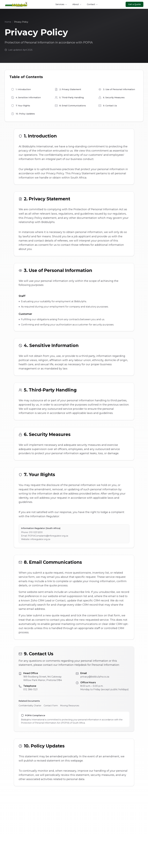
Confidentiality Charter (30, 706)
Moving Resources (70, 706)
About (77, 4)
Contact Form (51, 706)
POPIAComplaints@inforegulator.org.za (48, 536)
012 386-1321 (30, 689)
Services (61, 4)
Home (8, 22)
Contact (92, 4)
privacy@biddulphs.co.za (95, 677)
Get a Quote (134, 4)
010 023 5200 (36, 532)
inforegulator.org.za (40, 539)
